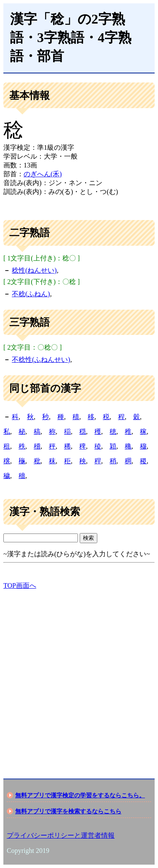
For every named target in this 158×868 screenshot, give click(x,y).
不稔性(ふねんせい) (41, 360)
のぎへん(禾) (43, 174)
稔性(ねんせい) (34, 270)
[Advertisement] (79, 677)
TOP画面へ (20, 585)
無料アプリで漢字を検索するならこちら (68, 811)
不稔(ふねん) (31, 294)
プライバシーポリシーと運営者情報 (61, 835)
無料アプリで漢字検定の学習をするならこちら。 (80, 795)
